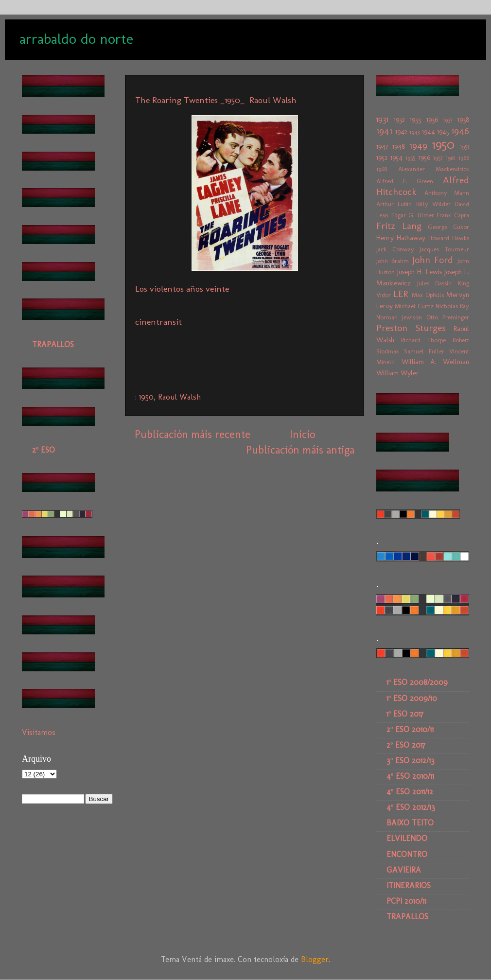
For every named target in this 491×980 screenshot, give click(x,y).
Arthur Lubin (394, 204)
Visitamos (39, 732)
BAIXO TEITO (410, 823)
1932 (399, 120)
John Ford (433, 260)
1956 (424, 157)
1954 (396, 157)
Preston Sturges (411, 328)
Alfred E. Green (405, 181)
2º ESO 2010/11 (410, 729)
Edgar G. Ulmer (413, 215)
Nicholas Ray (452, 306)
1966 (464, 158)
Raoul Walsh (179, 397)
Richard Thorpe (423, 340)
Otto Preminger (448, 317)
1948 (399, 146)
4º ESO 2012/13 (411, 807)
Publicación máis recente (193, 434)
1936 (432, 120)
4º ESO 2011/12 (410, 792)
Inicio (302, 434)
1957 (438, 158)
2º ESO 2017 (406, 745)
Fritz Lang (399, 226)
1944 (429, 132)
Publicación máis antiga (300, 450)
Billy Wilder (433, 204)
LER (401, 294)
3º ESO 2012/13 (411, 761)
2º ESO (44, 450)
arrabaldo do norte (76, 39)
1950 (146, 397)
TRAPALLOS (53, 344)
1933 (415, 120)
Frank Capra (453, 215)
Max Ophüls (428, 295)
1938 (463, 120)
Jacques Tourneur (444, 249)
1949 (418, 146)
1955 (410, 158)
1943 (414, 132)
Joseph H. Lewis (419, 272)
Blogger (315, 959)
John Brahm (393, 261)
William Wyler (398, 373)
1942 (401, 132)
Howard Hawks (449, 238)
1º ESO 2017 (405, 714)
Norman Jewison (399, 317)
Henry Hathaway (401, 238)
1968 (382, 169)
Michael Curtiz (414, 306)
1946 (460, 131)
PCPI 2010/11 (406, 901)
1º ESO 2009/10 (412, 698)
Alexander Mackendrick (434, 169)
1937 (448, 120)
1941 (384, 131)
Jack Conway (395, 249)
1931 (382, 119)
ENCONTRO (407, 854)
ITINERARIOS (409, 885)
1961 (451, 158)
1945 (443, 132)
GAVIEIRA (404, 870)
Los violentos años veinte (182, 289)
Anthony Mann (447, 193)
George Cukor (448, 227)
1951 (465, 147)
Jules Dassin (435, 283)
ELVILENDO (407, 838)
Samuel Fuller (424, 351)
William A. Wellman (435, 362)
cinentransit (158, 322)
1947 (382, 146)
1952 (382, 157)
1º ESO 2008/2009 (417, 682)
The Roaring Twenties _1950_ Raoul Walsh (217, 100)
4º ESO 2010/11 (410, 776)
